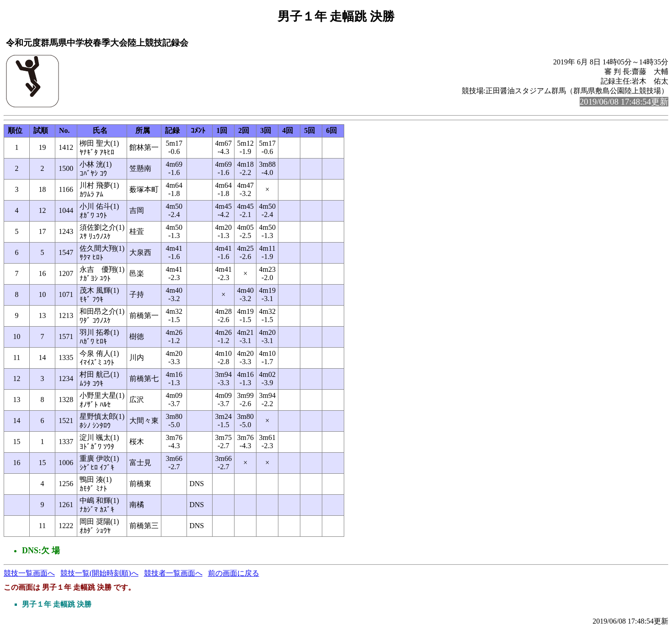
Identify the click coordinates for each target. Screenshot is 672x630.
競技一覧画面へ (29, 573)
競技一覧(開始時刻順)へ (99, 573)
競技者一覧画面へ (173, 573)
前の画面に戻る (234, 573)
